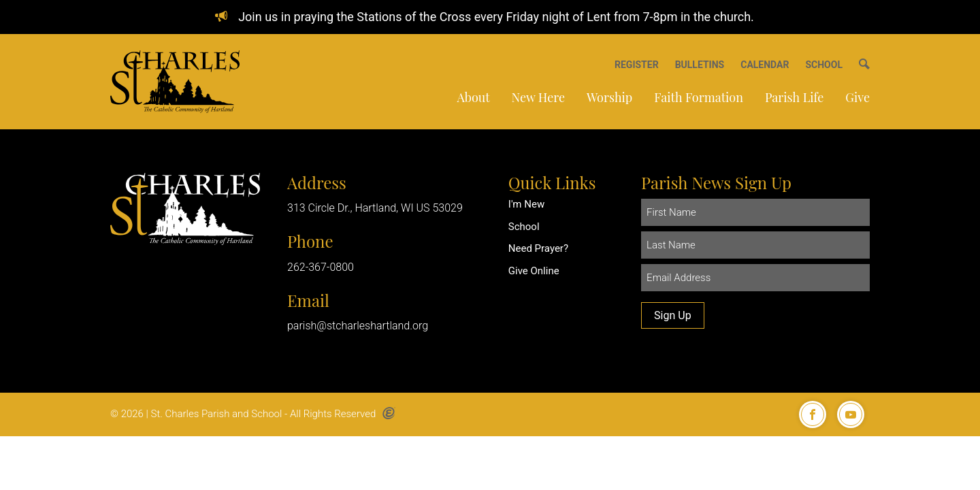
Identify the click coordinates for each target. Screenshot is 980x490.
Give (857, 97)
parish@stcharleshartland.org (358, 326)
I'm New (526, 204)
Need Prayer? (538, 248)
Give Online (534, 271)
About (473, 97)
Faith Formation (699, 97)
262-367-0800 (321, 267)
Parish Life (794, 97)
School (524, 227)
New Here (538, 97)
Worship (609, 97)
